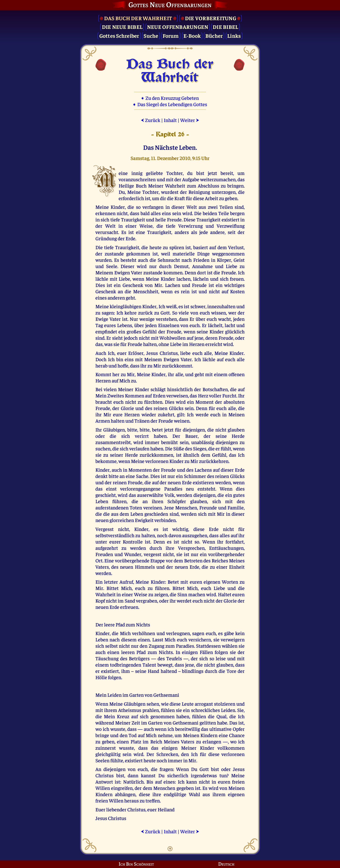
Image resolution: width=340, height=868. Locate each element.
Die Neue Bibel (122, 27)
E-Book (192, 35)
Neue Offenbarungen (178, 27)
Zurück (150, 120)
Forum (171, 35)
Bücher (214, 35)
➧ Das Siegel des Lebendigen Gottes (170, 104)
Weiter (190, 120)
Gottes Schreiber (119, 35)
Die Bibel (225, 27)
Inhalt (170, 120)
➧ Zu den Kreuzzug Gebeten (170, 98)
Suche (151, 35)
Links (234, 35)
